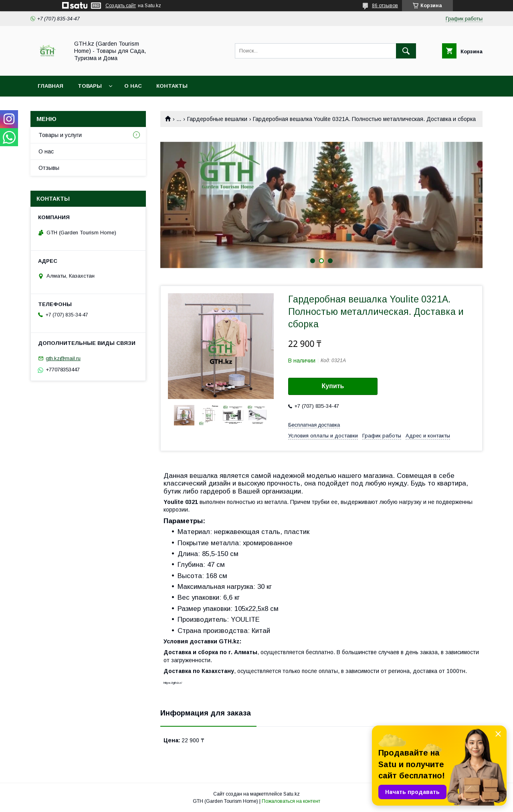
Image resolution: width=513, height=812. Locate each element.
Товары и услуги (60, 135)
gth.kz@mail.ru (63, 358)
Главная (50, 86)
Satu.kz (292, 794)
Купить (333, 386)
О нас (133, 86)
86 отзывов (385, 6)
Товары (90, 86)
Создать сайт (121, 6)
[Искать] (406, 51)
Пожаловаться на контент (291, 801)
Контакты (172, 86)
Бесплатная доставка (314, 425)
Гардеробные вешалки (217, 119)
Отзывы (49, 168)
